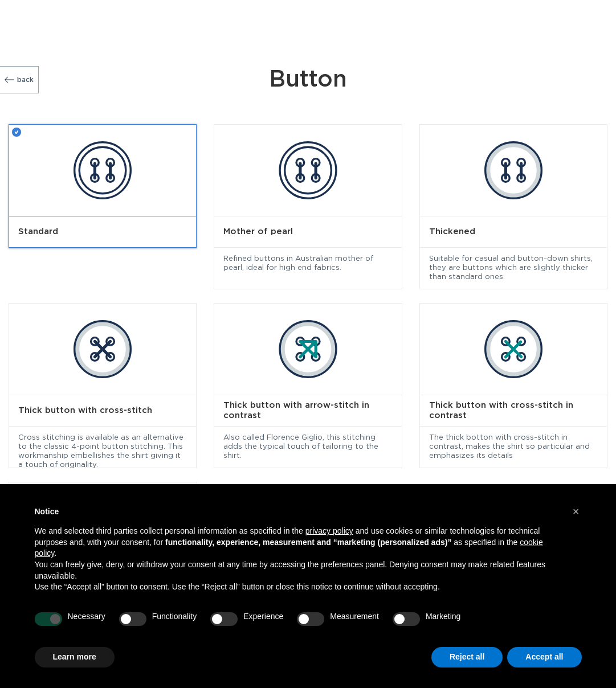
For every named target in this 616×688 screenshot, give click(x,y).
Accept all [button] (544, 657)
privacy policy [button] (329, 531)
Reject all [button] (467, 657)
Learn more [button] (75, 657)
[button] (576, 511)
